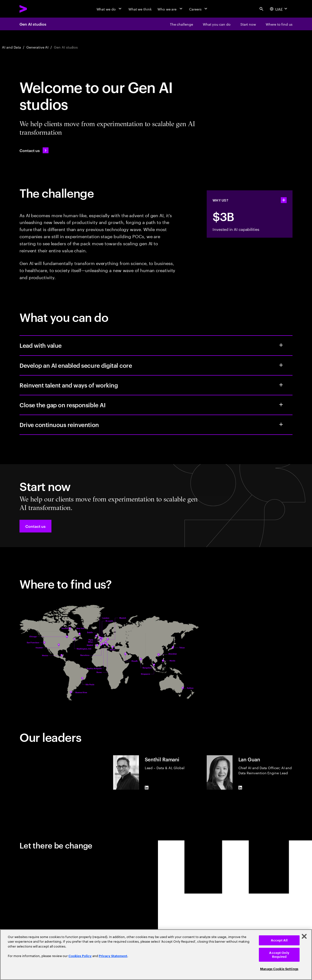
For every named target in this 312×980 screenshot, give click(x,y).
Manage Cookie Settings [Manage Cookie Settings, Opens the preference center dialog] (279, 969)
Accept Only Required (279, 955)
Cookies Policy (80, 956)
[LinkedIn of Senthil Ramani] (147, 788)
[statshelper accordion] (284, 200)
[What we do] (110, 9)
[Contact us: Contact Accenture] (34, 150)
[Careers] (199, 9)
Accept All (279, 940)
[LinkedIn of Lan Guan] (240, 788)
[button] (35, 526)
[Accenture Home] (34, 9)
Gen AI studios (33, 24)
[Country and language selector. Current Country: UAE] (279, 9)
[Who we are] (170, 9)
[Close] (304, 936)
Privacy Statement (113, 956)
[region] (156, 955)
